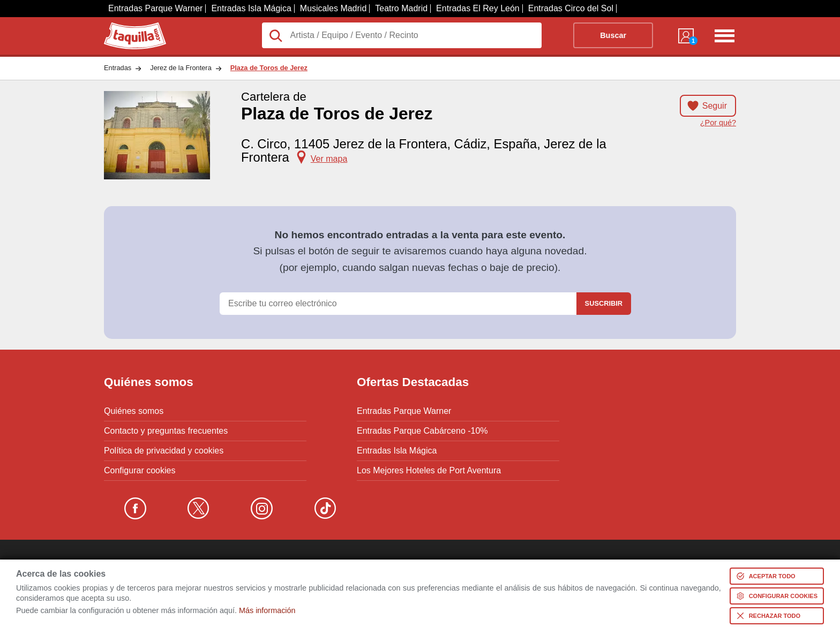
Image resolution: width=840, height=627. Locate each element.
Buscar (613, 35)
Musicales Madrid (333, 8)
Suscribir (604, 303)
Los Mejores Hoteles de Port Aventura (429, 471)
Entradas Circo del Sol (571, 8)
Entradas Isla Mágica (251, 8)
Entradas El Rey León (478, 8)
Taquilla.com (128, 27)
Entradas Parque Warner (155, 8)
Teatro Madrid (401, 8)
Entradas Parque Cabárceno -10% (422, 431)
